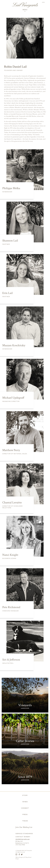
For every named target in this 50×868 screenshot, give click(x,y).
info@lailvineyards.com (23, 839)
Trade (25, 821)
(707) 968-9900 (20, 845)
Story (25, 795)
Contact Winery (23, 837)
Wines (25, 802)
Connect (25, 808)
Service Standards (24, 834)
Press (25, 814)
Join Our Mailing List (24, 827)
